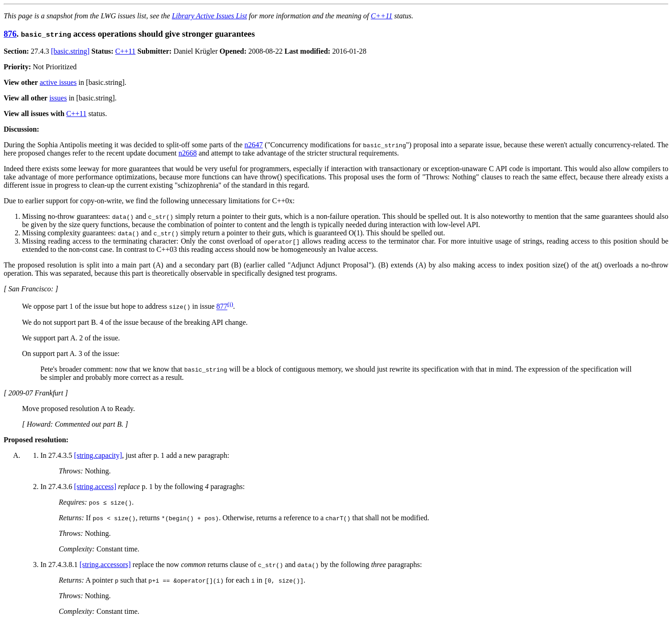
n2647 (254, 145)
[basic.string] (70, 51)
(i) (230, 304)
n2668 (188, 153)
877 (222, 307)
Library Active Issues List (209, 16)
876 (10, 34)
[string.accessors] (105, 565)
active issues (58, 82)
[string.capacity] (98, 455)
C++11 (382, 16)
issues (58, 98)
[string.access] (95, 487)
